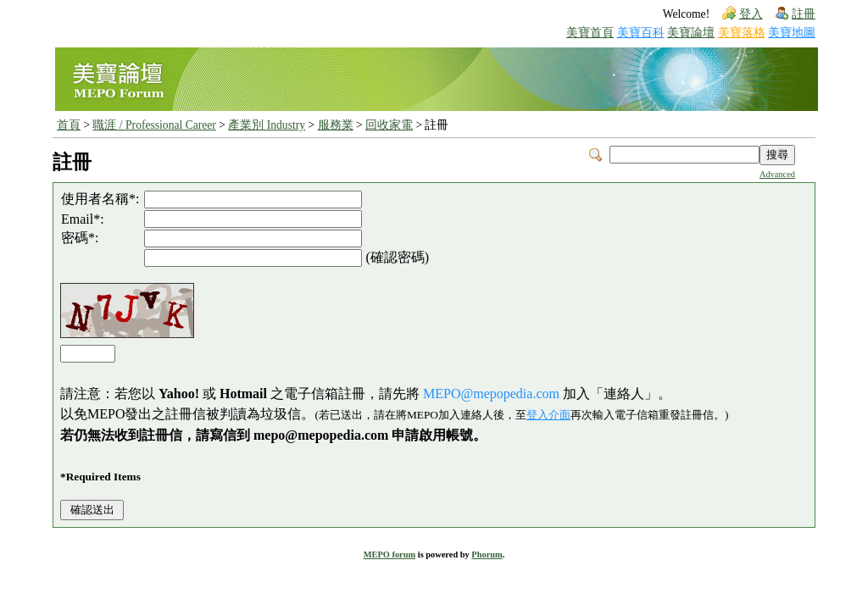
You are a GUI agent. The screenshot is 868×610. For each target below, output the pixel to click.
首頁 (69, 125)
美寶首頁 (590, 33)
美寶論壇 (691, 33)
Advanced (777, 174)
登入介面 (548, 415)
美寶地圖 (792, 33)
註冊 (804, 14)
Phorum (487, 555)
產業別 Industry (267, 125)
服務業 (336, 125)
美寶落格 (742, 33)
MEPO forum (389, 555)
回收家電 (389, 125)
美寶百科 (641, 33)
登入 (751, 14)
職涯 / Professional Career (154, 125)
